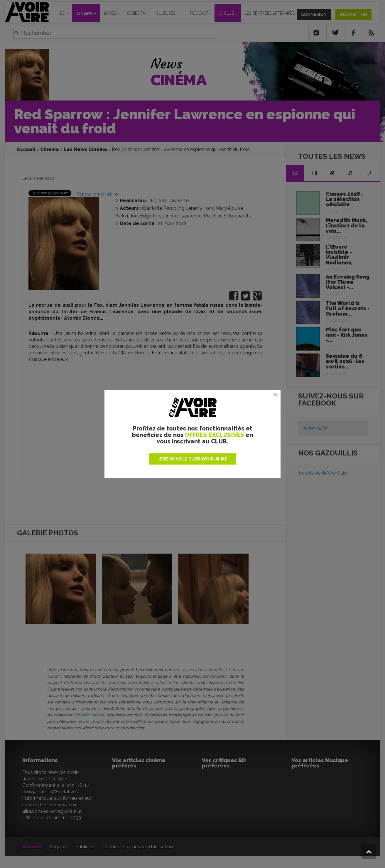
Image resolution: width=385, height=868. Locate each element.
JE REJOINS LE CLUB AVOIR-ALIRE (192, 459)
